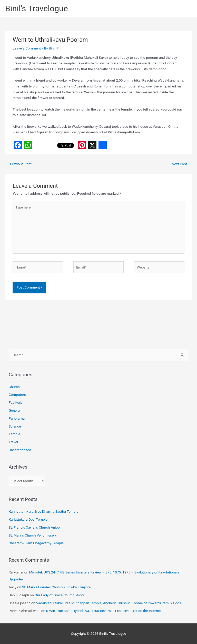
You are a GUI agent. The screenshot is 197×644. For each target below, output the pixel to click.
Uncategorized (20, 450)
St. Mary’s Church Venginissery (33, 535)
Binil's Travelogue (37, 8)
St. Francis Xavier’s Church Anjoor (35, 527)
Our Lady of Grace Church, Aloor (60, 595)
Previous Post (19, 164)
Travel (13, 442)
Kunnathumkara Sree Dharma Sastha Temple (44, 511)
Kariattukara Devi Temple (28, 519)
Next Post (181, 164)
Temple (14, 434)
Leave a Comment (27, 48)
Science (15, 426)
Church (14, 387)
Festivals (16, 402)
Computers (17, 394)
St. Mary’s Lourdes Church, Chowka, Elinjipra (56, 587)
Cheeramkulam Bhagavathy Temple (36, 543)
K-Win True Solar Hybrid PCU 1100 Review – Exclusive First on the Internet (104, 611)
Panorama (17, 418)
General (15, 410)
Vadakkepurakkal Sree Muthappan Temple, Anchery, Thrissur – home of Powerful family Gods (109, 603)
